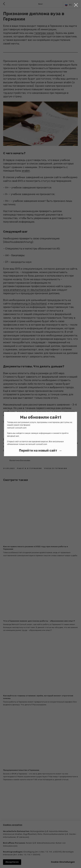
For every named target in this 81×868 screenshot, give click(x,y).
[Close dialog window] (76, 5)
